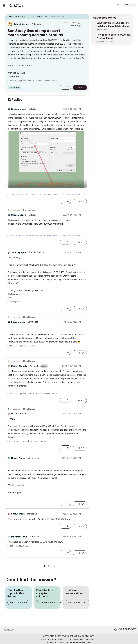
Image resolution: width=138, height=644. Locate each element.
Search (110, 5)
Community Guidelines (84, 639)
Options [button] (85, 17)
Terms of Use (65, 639)
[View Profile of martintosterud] (19, 537)
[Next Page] (54, 566)
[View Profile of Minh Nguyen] (19, 252)
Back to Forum (18, 603)
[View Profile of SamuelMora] (18, 514)
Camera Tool (14, 88)
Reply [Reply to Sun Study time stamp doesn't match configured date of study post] (81, 88)
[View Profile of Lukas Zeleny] (18, 322)
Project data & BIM (105, 41)
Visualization (102, 30)
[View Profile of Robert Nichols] (21, 24)
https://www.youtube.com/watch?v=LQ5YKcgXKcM (35, 224)
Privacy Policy (49, 639)
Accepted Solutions (50, 603)
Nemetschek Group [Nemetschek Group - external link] (82, 642)
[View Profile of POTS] (14, 414)
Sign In (129, 5)
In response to (23, 210)
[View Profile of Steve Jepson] (19, 109)
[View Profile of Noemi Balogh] (75, 26)
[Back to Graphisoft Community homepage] (17, 5)
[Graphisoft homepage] (125, 630)
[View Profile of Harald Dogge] (18, 458)
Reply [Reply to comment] (81, 202)
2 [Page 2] (49, 566)
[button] (62, 87)
